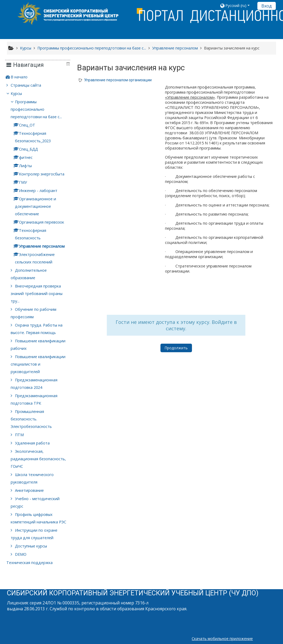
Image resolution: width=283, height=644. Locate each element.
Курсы (20, 93)
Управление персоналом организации (118, 80)
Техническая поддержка (33, 570)
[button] (237, 5)
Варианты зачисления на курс (232, 48)
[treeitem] (40, 77)
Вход (267, 6)
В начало (23, 77)
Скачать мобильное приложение (222, 639)
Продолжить (176, 348)
